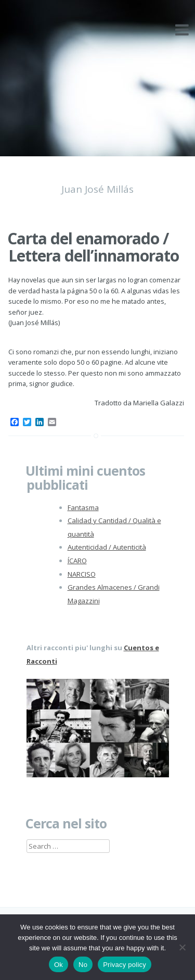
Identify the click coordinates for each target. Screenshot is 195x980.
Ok (58, 965)
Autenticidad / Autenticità (107, 547)
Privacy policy (125, 965)
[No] (182, 947)
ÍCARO (77, 561)
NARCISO (82, 574)
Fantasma (83, 507)
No (83, 965)
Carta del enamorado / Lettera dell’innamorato (93, 247)
